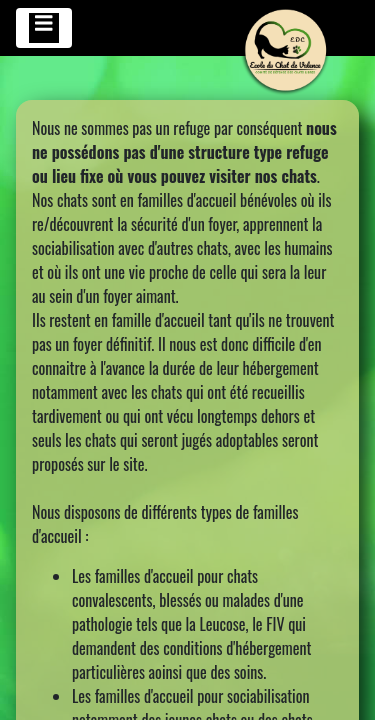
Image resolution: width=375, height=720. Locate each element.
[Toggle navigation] (44, 28)
